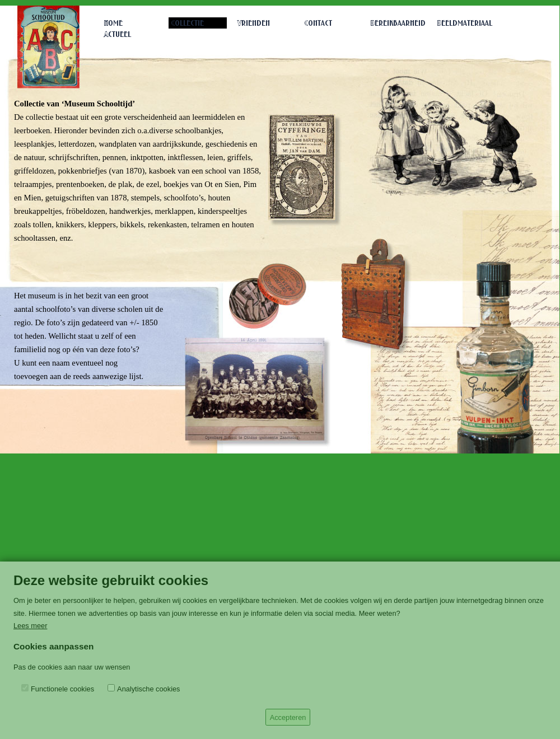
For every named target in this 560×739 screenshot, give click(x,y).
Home (113, 24)
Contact (318, 24)
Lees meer (30, 626)
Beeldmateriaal (465, 24)
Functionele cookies (62, 689)
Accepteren (288, 717)
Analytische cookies (148, 689)
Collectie (187, 24)
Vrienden (254, 24)
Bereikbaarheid (398, 24)
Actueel (118, 35)
